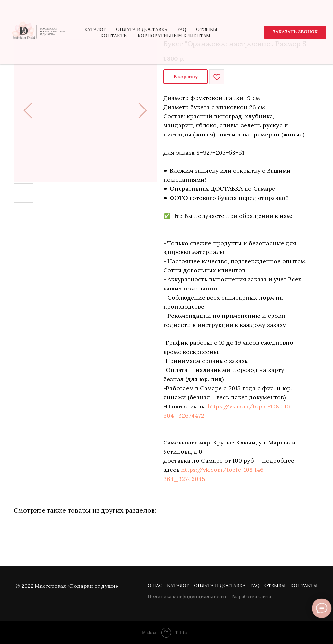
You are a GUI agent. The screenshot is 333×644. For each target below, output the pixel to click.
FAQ (255, 586)
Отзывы (275, 586)
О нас (155, 586)
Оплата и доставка (220, 586)
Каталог (178, 586)
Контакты (304, 586)
